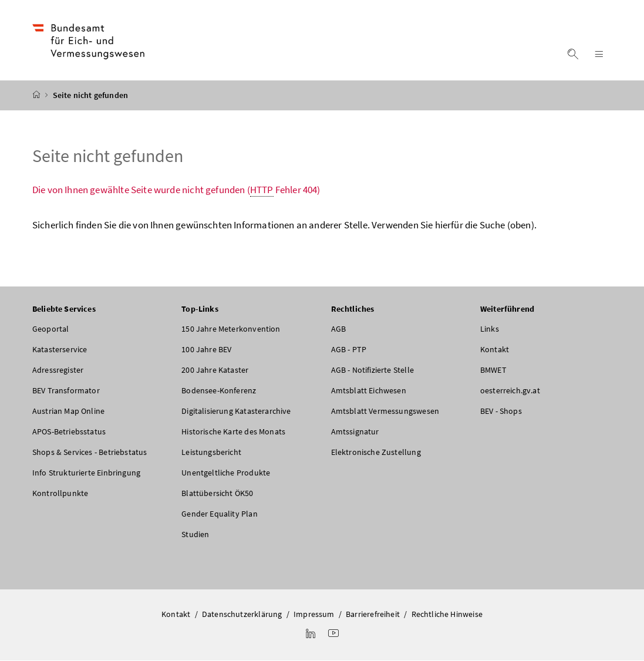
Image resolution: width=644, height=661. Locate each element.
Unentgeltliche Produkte (226, 473)
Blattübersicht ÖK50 (217, 493)
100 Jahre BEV (206, 349)
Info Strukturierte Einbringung (86, 473)
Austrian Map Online (68, 411)
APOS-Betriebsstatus (69, 431)
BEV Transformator (66, 390)
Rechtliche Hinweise (447, 614)
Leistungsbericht (211, 452)
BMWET (493, 370)
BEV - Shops (501, 411)
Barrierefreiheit (373, 614)
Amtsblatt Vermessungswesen (385, 411)
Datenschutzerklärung (242, 614)
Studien (195, 534)
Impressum (314, 614)
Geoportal (51, 329)
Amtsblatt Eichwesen (369, 390)
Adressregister (58, 370)
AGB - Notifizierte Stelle (372, 370)
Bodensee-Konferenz (219, 390)
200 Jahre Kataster (215, 370)
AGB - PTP (349, 349)
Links (490, 329)
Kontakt (495, 349)
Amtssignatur (355, 431)
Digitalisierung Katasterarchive (236, 411)
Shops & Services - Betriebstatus (90, 452)
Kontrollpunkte (60, 493)
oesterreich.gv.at (510, 390)
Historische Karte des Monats (233, 431)
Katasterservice (60, 349)
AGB (339, 329)
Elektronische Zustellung (376, 452)
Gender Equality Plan (220, 514)
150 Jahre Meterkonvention (231, 329)
